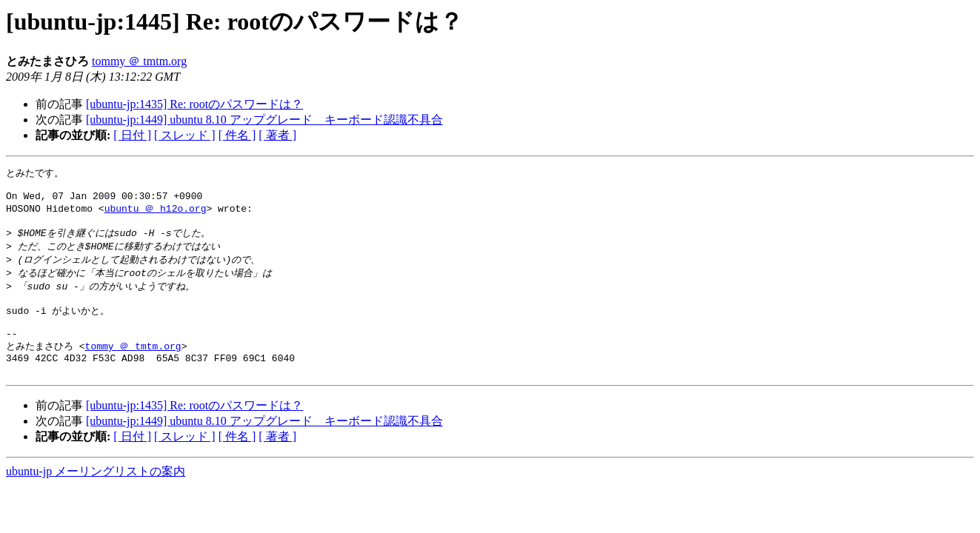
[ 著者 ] (277, 135)
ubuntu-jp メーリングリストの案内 (96, 496)
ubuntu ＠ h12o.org (156, 214)
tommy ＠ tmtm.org (139, 61)
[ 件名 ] (237, 135)
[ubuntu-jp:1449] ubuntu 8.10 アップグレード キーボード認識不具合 (264, 120)
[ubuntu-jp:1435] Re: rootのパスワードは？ (194, 104)
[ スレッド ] (185, 135)
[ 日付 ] (132, 135)
